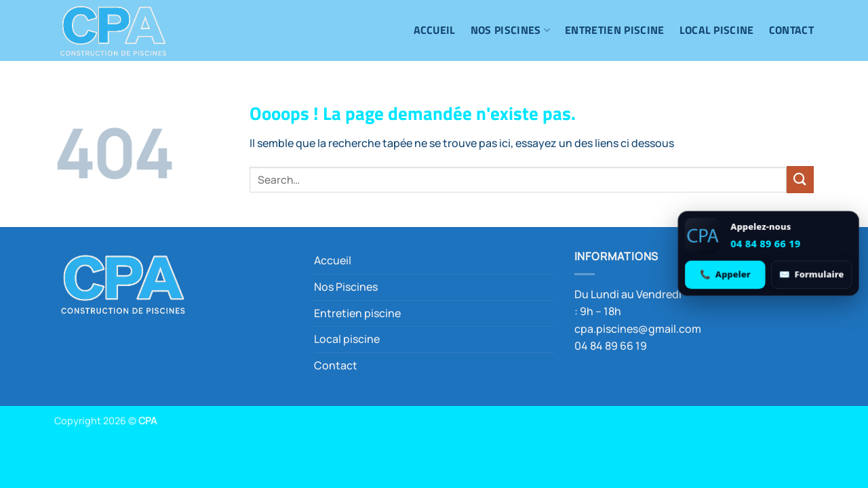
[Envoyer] (800, 179)
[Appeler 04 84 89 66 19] (726, 274)
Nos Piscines (510, 30)
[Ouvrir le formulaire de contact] (811, 274)
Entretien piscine (614, 30)
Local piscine (717, 30)
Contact (791, 30)
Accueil (435, 30)
